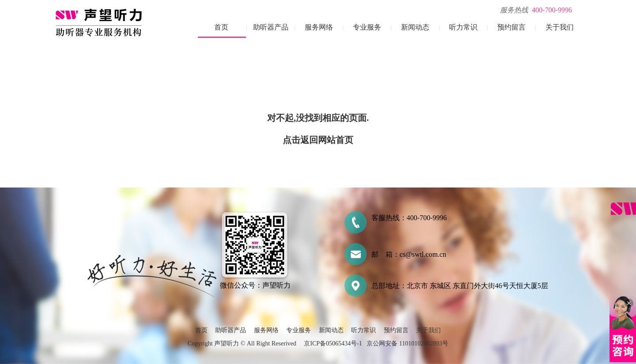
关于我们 (560, 27)
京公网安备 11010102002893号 (407, 343)
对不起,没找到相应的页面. (318, 118)
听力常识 (463, 27)
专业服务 (367, 27)
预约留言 (511, 27)
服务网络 (319, 27)
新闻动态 (415, 27)
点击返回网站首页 (318, 140)
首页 (221, 27)
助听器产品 (271, 27)
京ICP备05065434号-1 (333, 343)
